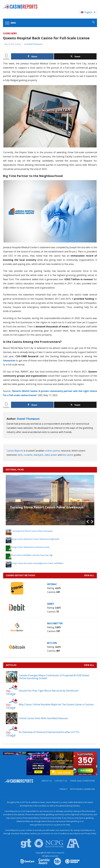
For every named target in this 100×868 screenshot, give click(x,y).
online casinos (53, 451)
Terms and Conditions (82, 781)
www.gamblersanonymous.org (43, 825)
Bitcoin (52, 643)
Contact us (61, 781)
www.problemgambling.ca (70, 821)
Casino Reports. (58, 853)
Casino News (10, 33)
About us (47, 781)
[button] (88, 522)
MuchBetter (55, 623)
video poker (51, 455)
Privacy (63, 789)
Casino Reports (15, 451)
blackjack (38, 455)
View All (89, 665)
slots (20, 455)
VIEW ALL (89, 575)
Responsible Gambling (82, 789)
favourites (9, 361)
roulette (28, 455)
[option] (50, 500)
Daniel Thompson (35, 44)
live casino (68, 455)
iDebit (51, 604)
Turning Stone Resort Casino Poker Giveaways (47, 507)
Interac (52, 584)
